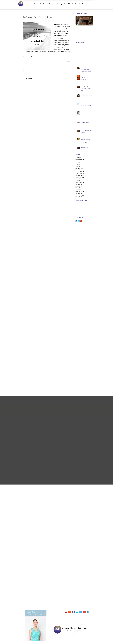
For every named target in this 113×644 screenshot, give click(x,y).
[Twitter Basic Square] (79, 221)
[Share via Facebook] (24, 56)
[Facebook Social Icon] (73, 612)
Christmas (78, 203)
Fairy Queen (84, 203)
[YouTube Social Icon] (66, 612)
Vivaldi (86, 206)
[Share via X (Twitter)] (28, 56)
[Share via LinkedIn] (32, 56)
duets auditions (79, 208)
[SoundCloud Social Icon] (70, 612)
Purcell (77, 206)
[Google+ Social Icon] (84, 612)
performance (78, 211)
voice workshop (79, 213)
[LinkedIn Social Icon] (88, 612)
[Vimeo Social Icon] (77, 612)
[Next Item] (90, 21)
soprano (88, 211)
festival (85, 208)
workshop (86, 213)
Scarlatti (81, 206)
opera (89, 208)
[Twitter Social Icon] (81, 612)
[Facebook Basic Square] (76, 221)
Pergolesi (89, 203)
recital (83, 211)
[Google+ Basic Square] (81, 221)
